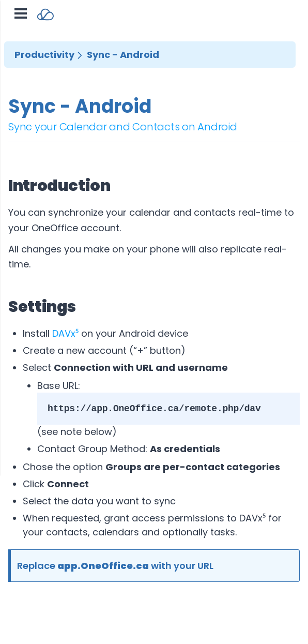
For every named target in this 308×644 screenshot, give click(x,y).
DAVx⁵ (65, 333)
